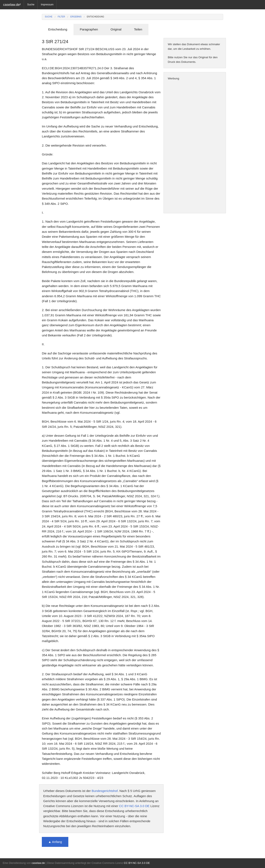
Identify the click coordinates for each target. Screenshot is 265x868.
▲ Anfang (55, 842)
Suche (31, 5)
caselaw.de (38, 863)
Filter (61, 17)
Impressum (47, 5)
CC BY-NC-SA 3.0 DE (134, 806)
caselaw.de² (12, 5)
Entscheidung (95, 17)
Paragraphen (89, 29)
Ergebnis (76, 17)
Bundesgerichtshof (105, 791)
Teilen (138, 29)
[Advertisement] (195, 147)
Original (116, 29)
